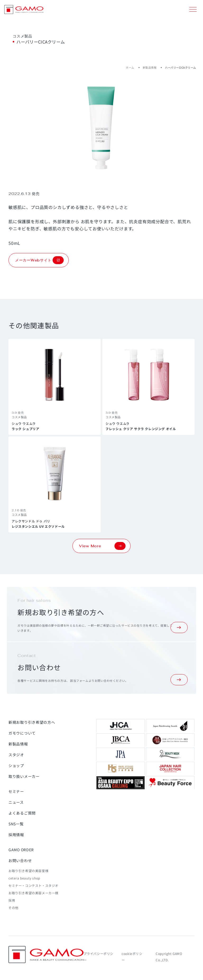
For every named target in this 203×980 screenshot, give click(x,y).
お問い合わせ (20, 860)
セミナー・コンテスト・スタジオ (33, 885)
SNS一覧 (16, 824)
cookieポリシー (132, 957)
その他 (13, 908)
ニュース (16, 802)
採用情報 (16, 835)
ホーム (130, 67)
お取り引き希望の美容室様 (28, 871)
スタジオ (16, 755)
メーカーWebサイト (39, 260)
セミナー (16, 791)
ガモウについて (22, 733)
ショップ (16, 765)
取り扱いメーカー (24, 776)
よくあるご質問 (22, 813)
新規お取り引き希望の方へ (32, 722)
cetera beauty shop (24, 878)
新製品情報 (150, 67)
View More (102, 546)
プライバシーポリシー (98, 957)
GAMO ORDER (21, 850)
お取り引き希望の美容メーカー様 (33, 893)
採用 (12, 900)
